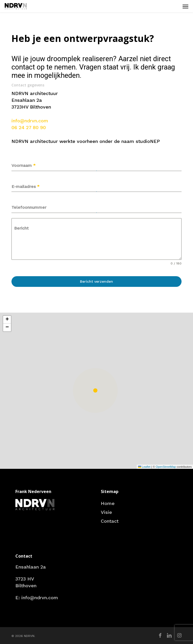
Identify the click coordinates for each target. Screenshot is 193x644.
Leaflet (144, 467)
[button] (185, 6)
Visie (106, 512)
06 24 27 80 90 (29, 127)
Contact (110, 521)
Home (108, 503)
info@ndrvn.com (30, 121)
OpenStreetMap (166, 467)
